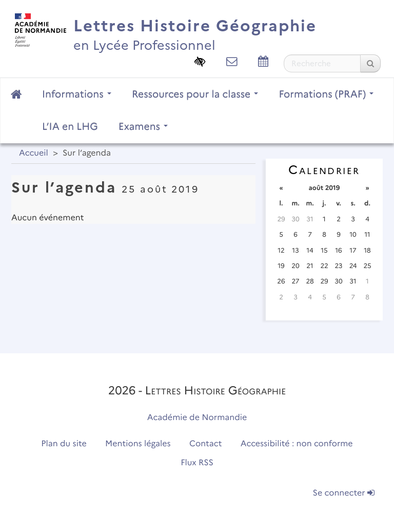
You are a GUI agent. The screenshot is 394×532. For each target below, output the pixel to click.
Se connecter (344, 493)
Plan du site (64, 444)
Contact (206, 444)
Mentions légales (138, 444)
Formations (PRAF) (326, 94)
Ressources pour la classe (195, 94)
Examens (143, 126)
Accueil (34, 153)
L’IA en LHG (70, 126)
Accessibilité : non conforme (297, 444)
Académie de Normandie (197, 418)
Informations (77, 94)
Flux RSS (197, 463)
